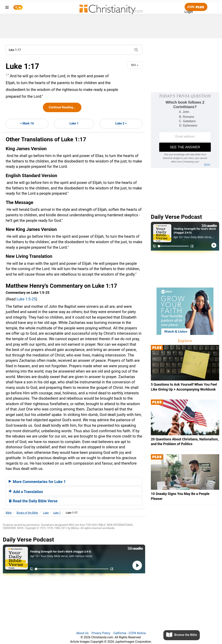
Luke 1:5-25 (26, 299)
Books (27, 513)
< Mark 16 (27, 123)
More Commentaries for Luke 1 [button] (37, 482)
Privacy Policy (101, 633)
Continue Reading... (62, 107)
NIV (135, 65)
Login (189, 12)
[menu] (7, 8)
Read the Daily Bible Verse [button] (33, 501)
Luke (46, 513)
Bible (9, 513)
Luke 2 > (121, 123)
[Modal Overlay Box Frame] (185, 130)
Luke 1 (74, 123)
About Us (82, 633)
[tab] (74, 481)
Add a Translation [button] (26, 492)
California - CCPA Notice (130, 633)
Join (196, 7)
